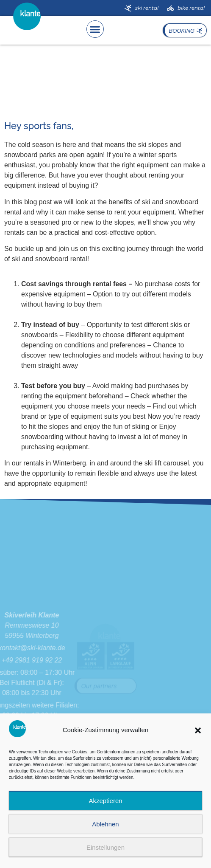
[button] (198, 730)
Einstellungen (105, 847)
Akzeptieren (105, 801)
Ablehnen (105, 824)
